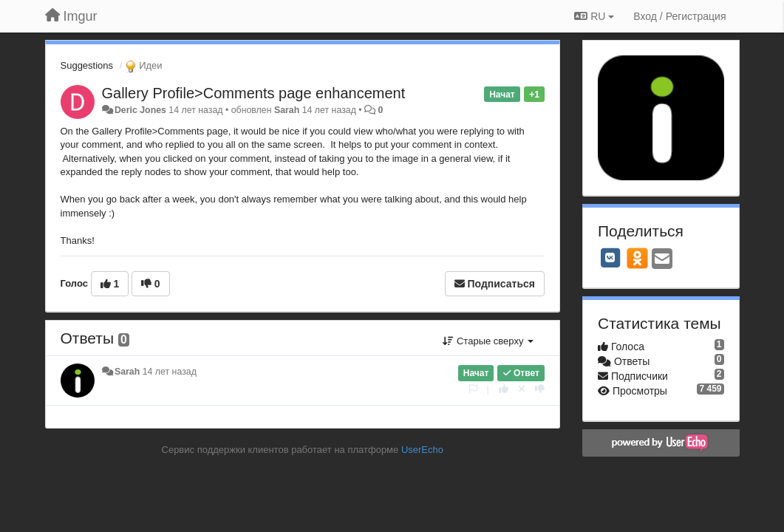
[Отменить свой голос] (522, 389)
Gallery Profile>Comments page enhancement (254, 93)
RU (594, 16)
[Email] (662, 260)
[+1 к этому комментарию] (504, 389)
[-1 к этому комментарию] (540, 389)
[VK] (610, 258)
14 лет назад (170, 372)
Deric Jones (140, 110)
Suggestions (87, 65)
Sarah (287, 110)
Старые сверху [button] (488, 341)
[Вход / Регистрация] (679, 16)
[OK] (637, 258)
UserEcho (422, 450)
